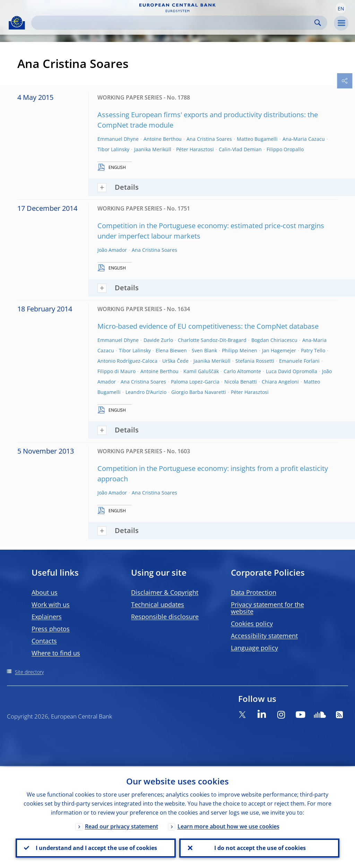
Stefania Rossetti (255, 361)
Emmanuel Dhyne (118, 139)
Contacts (44, 641)
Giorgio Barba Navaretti (199, 392)
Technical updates (158, 604)
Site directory (29, 672)
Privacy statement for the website (267, 608)
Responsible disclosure (165, 617)
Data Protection (254, 592)
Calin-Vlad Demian (240, 149)
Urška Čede (175, 361)
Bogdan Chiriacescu (274, 340)
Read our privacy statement (122, 825)
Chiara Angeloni (280, 382)
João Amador (112, 250)
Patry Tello (313, 350)
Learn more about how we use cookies (228, 825)
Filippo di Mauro (116, 371)
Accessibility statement (264, 636)
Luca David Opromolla (292, 371)
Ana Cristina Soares (209, 139)
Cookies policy (252, 624)
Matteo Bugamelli (257, 139)
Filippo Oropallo (285, 149)
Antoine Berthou (163, 139)
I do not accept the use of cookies (259, 848)
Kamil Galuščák (201, 371)
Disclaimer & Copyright (165, 592)
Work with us (51, 604)
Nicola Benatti (241, 382)
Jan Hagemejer (279, 350)
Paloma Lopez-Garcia (195, 382)
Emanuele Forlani (299, 361)
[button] (341, 8)
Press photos (51, 629)
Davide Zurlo (158, 340)
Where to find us (56, 653)
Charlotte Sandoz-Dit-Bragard (212, 340)
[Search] (174, 23)
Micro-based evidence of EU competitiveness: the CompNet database (208, 326)
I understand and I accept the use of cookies (96, 848)
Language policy (254, 648)
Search (318, 23)
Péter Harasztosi (195, 149)
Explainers (47, 617)
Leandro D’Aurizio (146, 392)
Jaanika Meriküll (153, 149)
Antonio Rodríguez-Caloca (127, 361)
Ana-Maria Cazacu (304, 139)
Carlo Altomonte (242, 371)
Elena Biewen (171, 350)
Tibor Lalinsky (113, 149)
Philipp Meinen (240, 350)
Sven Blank (204, 350)
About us (45, 592)
